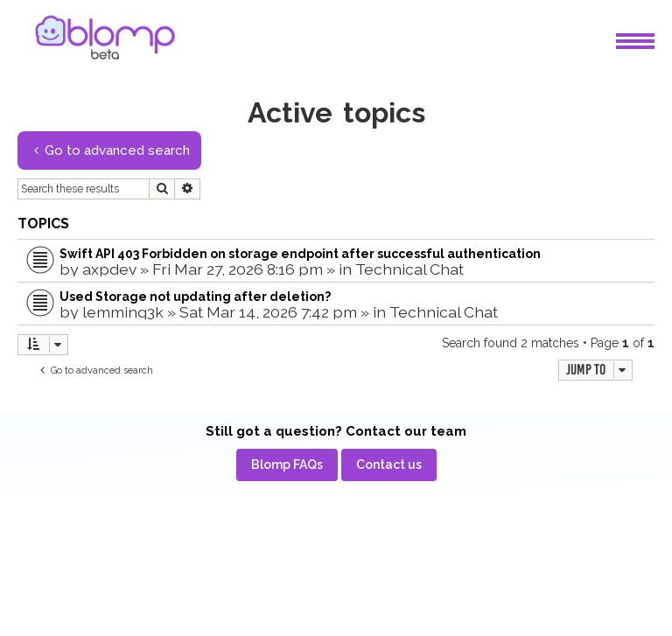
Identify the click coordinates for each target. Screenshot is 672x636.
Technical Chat (409, 269)
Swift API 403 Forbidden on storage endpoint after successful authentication (300, 254)
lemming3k (123, 312)
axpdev (109, 269)
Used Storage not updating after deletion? (195, 297)
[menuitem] (287, 465)
